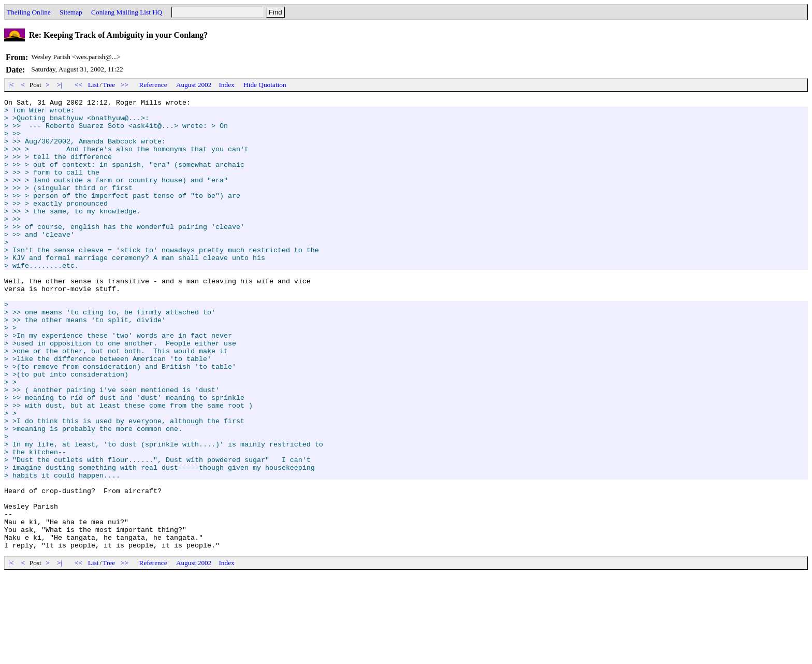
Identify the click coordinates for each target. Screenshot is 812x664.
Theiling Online (29, 12)
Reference (153, 85)
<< (79, 85)
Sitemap (71, 12)
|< (11, 85)
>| (60, 85)
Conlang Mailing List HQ (127, 12)
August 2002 (194, 85)
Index (226, 85)
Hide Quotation (265, 85)
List (93, 85)
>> (125, 85)
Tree (109, 85)
